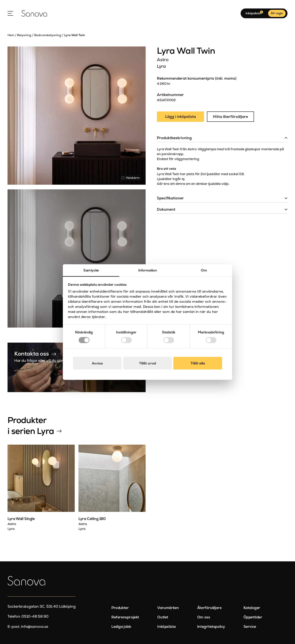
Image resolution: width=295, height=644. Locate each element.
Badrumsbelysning (48, 35)
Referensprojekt (125, 617)
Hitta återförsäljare (230, 117)
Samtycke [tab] (91, 270)
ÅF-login (277, 13)
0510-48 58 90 (35, 616)
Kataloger (252, 608)
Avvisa (97, 363)
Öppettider (253, 617)
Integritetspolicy (211, 627)
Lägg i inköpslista (181, 117)
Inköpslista (167, 627)
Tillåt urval (147, 363)
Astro (163, 60)
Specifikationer (170, 198)
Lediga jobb (121, 627)
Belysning (24, 35)
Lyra (161, 66)
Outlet (163, 617)
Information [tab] (148, 270)
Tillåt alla (198, 363)
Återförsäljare (209, 608)
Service (250, 627)
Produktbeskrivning (174, 138)
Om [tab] (204, 270)
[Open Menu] (10, 13)
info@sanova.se (35, 627)
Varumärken (168, 608)
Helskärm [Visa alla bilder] (131, 178)
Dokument (166, 209)
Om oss (204, 617)
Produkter (120, 608)
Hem (11, 35)
